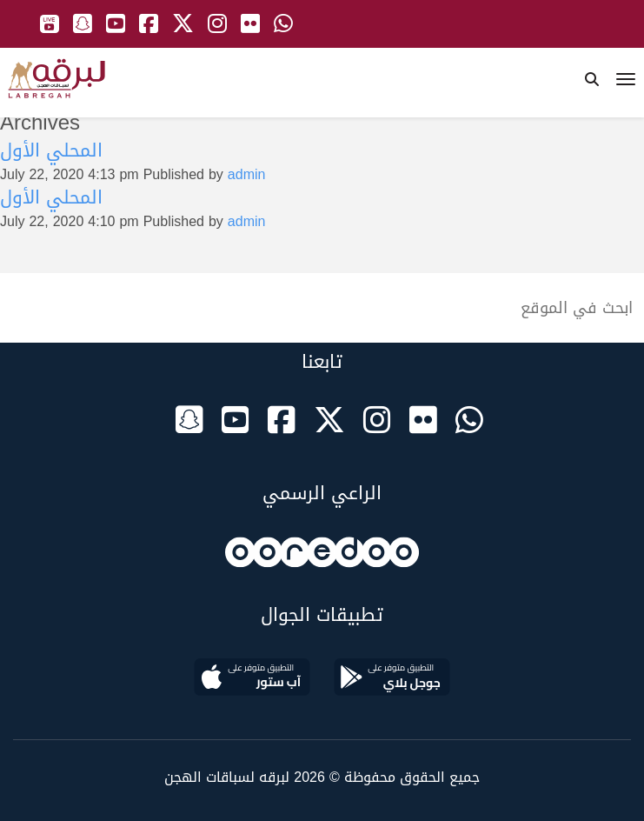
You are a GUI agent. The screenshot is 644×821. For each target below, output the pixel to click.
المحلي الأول (51, 150)
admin (247, 174)
